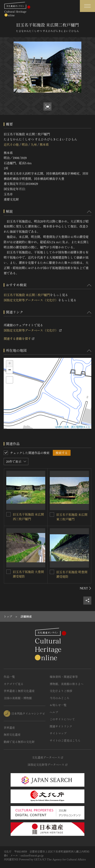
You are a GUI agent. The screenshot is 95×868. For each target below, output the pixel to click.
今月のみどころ (60, 698)
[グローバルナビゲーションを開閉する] (87, 6)
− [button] (10, 370)
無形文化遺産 (12, 735)
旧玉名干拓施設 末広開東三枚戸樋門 (72, 517)
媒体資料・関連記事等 (64, 677)
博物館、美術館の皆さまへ (67, 684)
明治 (25, 144)
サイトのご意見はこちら (65, 740)
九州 (34, 144)
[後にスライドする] (86, 588)
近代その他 (11, 144)
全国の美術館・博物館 (18, 698)
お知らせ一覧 (58, 705)
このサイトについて (62, 719)
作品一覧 (9, 677)
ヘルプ (54, 712)
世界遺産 (9, 728)
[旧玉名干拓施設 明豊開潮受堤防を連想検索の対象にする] (52, 572)
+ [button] (10, 364)
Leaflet (59, 427)
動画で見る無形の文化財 (19, 742)
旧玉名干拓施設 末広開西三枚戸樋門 (28, 517)
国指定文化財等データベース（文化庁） (31, 300)
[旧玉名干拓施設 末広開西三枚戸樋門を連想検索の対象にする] (8, 514)
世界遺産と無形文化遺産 (19, 691)
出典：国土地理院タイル (77, 427)
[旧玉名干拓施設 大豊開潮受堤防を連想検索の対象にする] (8, 572)
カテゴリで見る (14, 684)
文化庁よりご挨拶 (61, 691)
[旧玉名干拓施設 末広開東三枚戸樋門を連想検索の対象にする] (52, 514)
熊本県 (44, 144)
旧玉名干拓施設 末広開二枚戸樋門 (27, 295)
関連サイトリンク (61, 726)
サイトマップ (58, 733)
